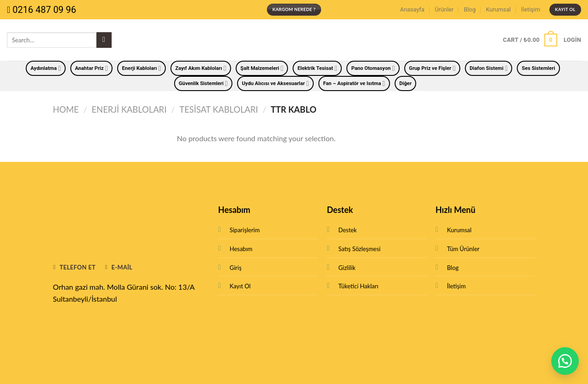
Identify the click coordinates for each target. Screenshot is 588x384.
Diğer (405, 83)
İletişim (531, 9)
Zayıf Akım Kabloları (201, 68)
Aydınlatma (46, 68)
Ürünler (444, 9)
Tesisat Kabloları (219, 109)
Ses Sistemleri (539, 68)
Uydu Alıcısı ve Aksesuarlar (275, 83)
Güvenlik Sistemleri (203, 83)
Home (66, 109)
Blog (470, 9)
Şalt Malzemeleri (262, 68)
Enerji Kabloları (142, 68)
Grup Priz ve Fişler (432, 68)
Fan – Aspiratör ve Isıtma (354, 83)
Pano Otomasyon (373, 68)
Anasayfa (412, 9)
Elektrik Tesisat (317, 68)
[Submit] (104, 40)
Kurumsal (498, 9)
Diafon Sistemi (489, 68)
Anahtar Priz (91, 68)
